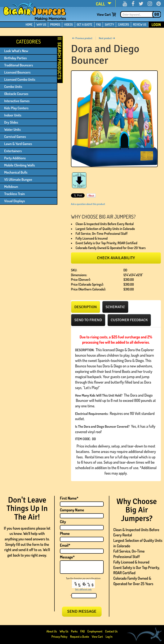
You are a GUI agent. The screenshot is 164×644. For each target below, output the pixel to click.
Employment (95, 631)
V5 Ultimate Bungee (18, 179)
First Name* (69, 498)
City (63, 522)
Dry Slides (11, 122)
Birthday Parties (15, 58)
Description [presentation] (86, 307)
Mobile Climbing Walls (19, 165)
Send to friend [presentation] (88, 320)
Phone (65, 533)
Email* (65, 545)
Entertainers (13, 151)
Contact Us (111, 631)
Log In (109, 637)
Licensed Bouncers (17, 72)
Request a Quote (80, 637)
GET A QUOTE (85, 24)
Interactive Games (17, 101)
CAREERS (123, 24)
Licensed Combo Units (20, 79)
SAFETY (109, 24)
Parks (75, 631)
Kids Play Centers (16, 108)
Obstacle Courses (16, 94)
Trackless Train (14, 194)
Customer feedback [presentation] (129, 320)
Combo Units (13, 86)
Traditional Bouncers (19, 65)
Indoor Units (13, 115)
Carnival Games (15, 137)
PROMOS (55, 24)
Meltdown (11, 187)
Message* (67, 557)
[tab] (86, 307)
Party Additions (15, 158)
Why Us (64, 631)
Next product (107, 38)
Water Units (12, 129)
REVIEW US (140, 24)
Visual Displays (15, 201)
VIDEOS (68, 24)
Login (156, 25)
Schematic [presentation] (115, 307)
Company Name (72, 510)
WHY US (41, 24)
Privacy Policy (59, 637)
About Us (52, 631)
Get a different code (83, 589)
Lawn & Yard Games (18, 144)
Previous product (82, 38)
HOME (29, 24)
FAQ (99, 24)
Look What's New (16, 51)
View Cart (104, 14)
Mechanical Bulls (16, 172)
